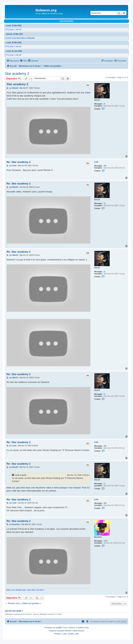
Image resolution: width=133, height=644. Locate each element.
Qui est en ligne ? (14, 611)
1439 (105, 541)
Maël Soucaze (79, 631)
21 (105, 104)
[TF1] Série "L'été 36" (13, 30)
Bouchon (98, 537)
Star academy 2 (17, 74)
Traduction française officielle (60, 631)
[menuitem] (23, 61)
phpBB (59, 628)
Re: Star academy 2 (19, 162)
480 (105, 166)
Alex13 (97, 100)
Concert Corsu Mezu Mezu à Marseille (20, 38)
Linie (96, 162)
